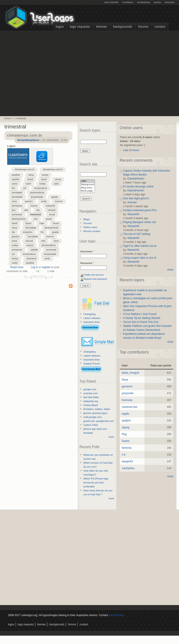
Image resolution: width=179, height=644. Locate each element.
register (46, 267)
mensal (51, 210)
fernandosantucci (28, 140)
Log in (34, 267)
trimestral (21, 118)
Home (7, 118)
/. (13, 118)
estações (51, 206)
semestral (17, 214)
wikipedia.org (91, 401)
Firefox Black (91, 405)
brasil (30, 179)
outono (34, 206)
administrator (116, 615)
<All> (88, 181)
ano (14, 210)
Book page (88, 191)
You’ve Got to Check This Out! (141, 322)
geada (55, 197)
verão (44, 201)
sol (25, 188)
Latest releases (92, 318)
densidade (17, 197)
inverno (59, 201)
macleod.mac (130, 407)
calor (56, 184)
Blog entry (88, 188)
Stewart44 (133, 214)
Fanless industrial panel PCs (140, 210)
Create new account (93, 275)
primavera (17, 206)
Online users (90, 227)
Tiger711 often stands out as (140, 246)
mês (26, 210)
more (111, 437)
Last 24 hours (131, 150)
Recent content (92, 231)
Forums (143, 27)
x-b (124, 455)
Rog (124, 434)
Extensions (144, 2)
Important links (92, 322)
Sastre (126, 441)
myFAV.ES (170, 2)
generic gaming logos (95, 413)
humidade (17, 192)
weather (16, 175)
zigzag (126, 427)
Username (87, 251)
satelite (15, 179)
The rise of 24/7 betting (137, 234)
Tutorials (128, 2)
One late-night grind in (136, 198)
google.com (90, 389)
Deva (125, 380)
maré (28, 184)
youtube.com (91, 393)
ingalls (125, 414)
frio (13, 188)
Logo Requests (80, 27)
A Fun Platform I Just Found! (140, 314)
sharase (132, 202)
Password (87, 263)
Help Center (111, 2)
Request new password (95, 279)
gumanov (127, 386)
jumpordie (128, 393)
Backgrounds (123, 27)
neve (14, 201)
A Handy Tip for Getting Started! (142, 318)
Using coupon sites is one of (140, 258)
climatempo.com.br (25, 169)
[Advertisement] (42, 73)
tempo (45, 175)
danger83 (127, 461)
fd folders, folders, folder (97, 409)
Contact (160, 27)
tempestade (37, 197)
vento (15, 184)
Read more (17, 267)
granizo (29, 201)
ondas (42, 184)
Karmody (127, 400)
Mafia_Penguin (131, 373)
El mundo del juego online (138, 187)
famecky (127, 448)
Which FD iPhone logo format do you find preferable (96, 483)
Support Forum (92, 364)
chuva (58, 179)
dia (38, 210)
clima (31, 175)
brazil (44, 179)
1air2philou (128, 468)
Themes (102, 27)
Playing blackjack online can (140, 222)
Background (88, 185)
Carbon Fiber (91, 425)
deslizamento (19, 219)
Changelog (89, 314)
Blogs (157, 2)
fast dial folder (91, 397)
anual (52, 214)
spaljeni (126, 421)
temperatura (41, 188)
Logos (60, 27)
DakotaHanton (136, 179)
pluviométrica (37, 192)
